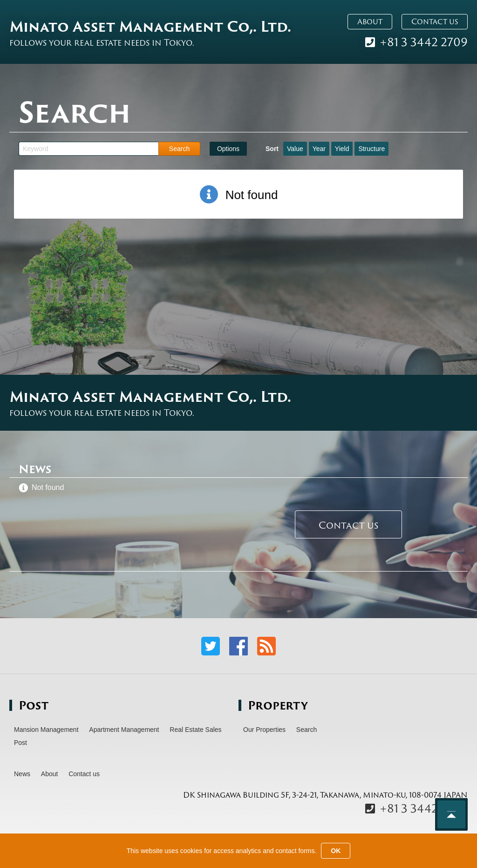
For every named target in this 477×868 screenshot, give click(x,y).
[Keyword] (89, 149)
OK (336, 851)
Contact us (435, 21)
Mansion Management (46, 730)
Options (228, 149)
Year (319, 149)
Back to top (451, 814)
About (370, 21)
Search (307, 730)
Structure (371, 149)
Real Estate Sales (195, 730)
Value (295, 149)
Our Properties (264, 730)
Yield (342, 149)
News (22, 774)
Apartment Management (124, 730)
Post (20, 743)
